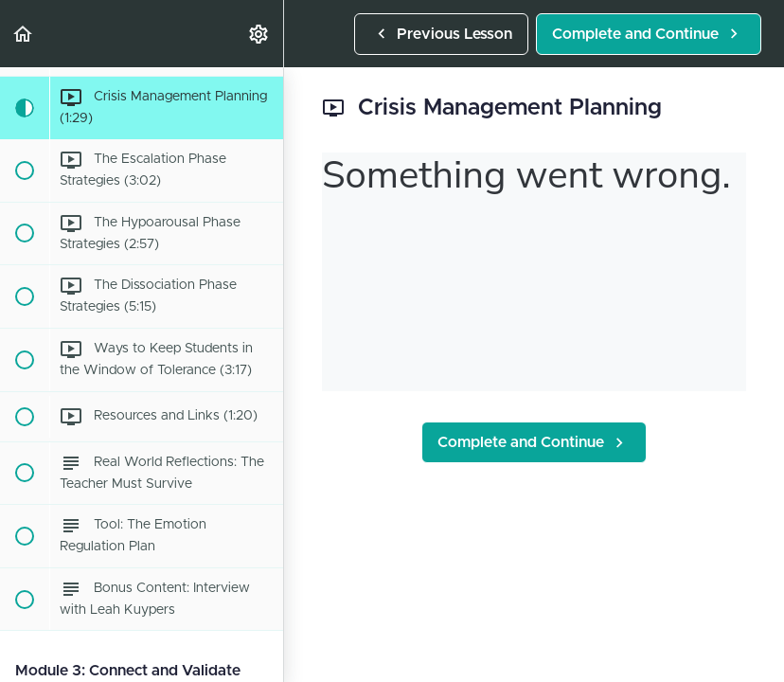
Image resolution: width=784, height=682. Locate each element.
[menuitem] (259, 34)
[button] (24, 34)
